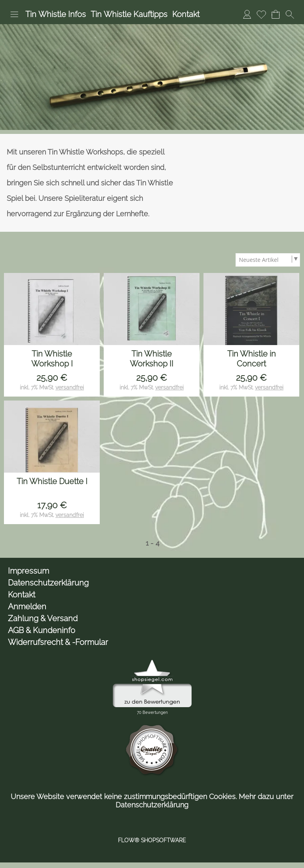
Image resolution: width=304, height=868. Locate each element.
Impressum (28, 571)
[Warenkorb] (275, 14)
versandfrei (70, 387)
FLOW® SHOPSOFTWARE (152, 840)
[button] (14, 14)
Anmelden (27, 607)
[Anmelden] (247, 14)
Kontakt (186, 14)
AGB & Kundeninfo (42, 630)
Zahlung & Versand (43, 618)
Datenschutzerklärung (48, 583)
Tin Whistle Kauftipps (129, 14)
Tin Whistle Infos (56, 14)
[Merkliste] (261, 14)
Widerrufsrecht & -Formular (58, 642)
